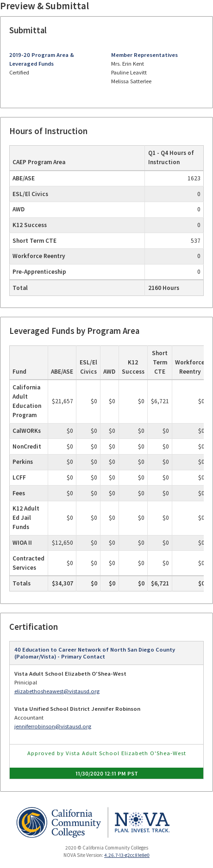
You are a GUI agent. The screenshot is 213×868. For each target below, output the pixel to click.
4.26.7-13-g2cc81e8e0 (127, 855)
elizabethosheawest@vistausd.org (57, 691)
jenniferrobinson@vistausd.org (53, 726)
